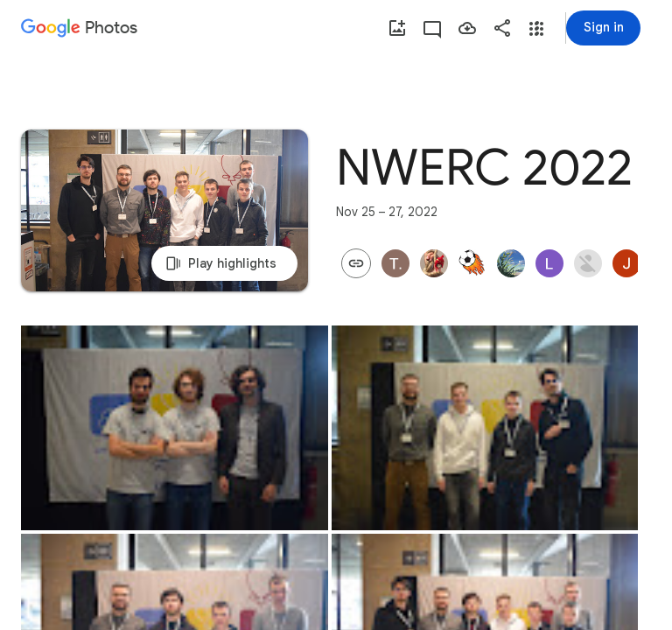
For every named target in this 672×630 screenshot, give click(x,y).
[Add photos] (397, 28)
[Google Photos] (74, 28)
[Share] (502, 28)
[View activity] (432, 28)
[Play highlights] (164, 210)
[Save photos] (467, 28)
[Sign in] (603, 28)
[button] (536, 29)
